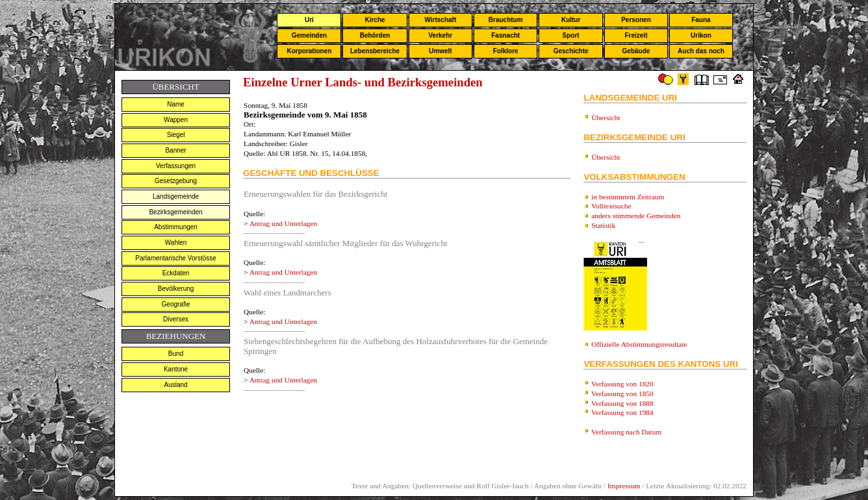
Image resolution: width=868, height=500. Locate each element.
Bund (176, 354)
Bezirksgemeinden (175, 212)
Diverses (176, 319)
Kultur (571, 20)
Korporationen (309, 51)
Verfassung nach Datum (626, 432)
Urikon (701, 35)
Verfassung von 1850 (622, 394)
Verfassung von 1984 (622, 412)
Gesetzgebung (176, 181)
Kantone (176, 369)
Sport (571, 35)
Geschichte (571, 51)
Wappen (176, 120)
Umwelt (440, 51)
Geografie (176, 304)
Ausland (175, 385)
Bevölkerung (176, 289)
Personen (636, 20)
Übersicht (606, 118)
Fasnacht (505, 35)
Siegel (176, 135)
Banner (175, 150)
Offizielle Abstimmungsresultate (639, 344)
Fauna (701, 20)
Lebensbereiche (375, 51)
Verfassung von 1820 (622, 384)
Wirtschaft (440, 20)
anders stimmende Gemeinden (636, 216)
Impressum (624, 486)
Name (176, 104)
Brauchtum (506, 20)
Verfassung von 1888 (622, 403)
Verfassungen (176, 166)
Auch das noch (701, 51)
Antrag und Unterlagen (283, 223)
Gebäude (636, 51)
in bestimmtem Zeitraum (628, 197)
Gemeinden (309, 35)
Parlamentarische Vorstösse (176, 258)
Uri (309, 20)
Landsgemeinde (176, 196)
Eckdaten (176, 273)
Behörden (375, 35)
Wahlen (176, 243)
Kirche (375, 20)
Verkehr (440, 35)
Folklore (506, 51)
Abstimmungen (176, 227)
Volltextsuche (611, 206)
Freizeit (636, 35)
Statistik (603, 225)
